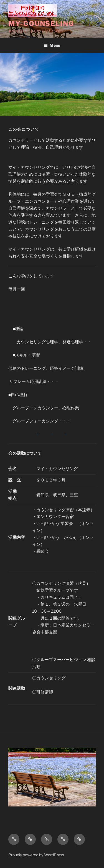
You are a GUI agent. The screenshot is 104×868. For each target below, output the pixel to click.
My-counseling (41, 24)
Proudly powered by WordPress (36, 855)
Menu (52, 45)
